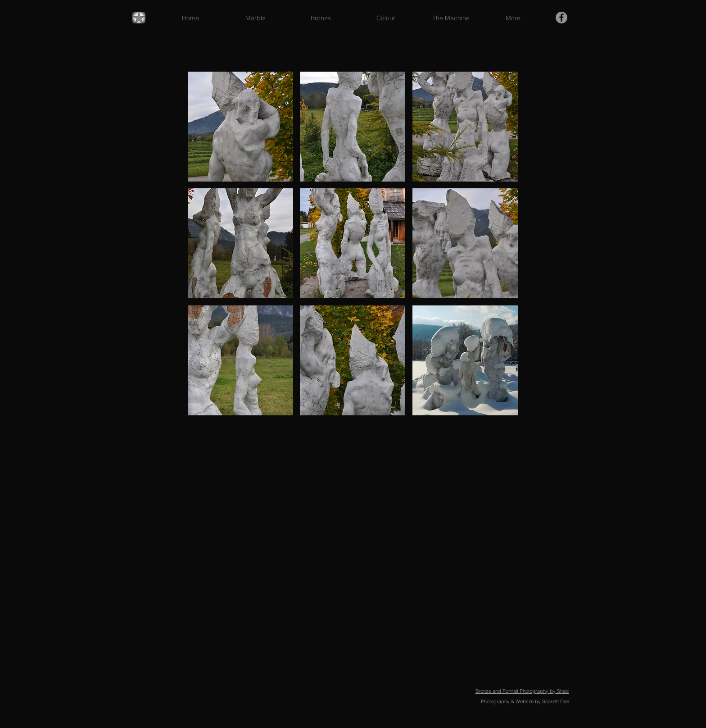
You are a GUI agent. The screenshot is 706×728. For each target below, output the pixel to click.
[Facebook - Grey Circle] (561, 18)
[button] (240, 127)
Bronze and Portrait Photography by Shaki (522, 691)
